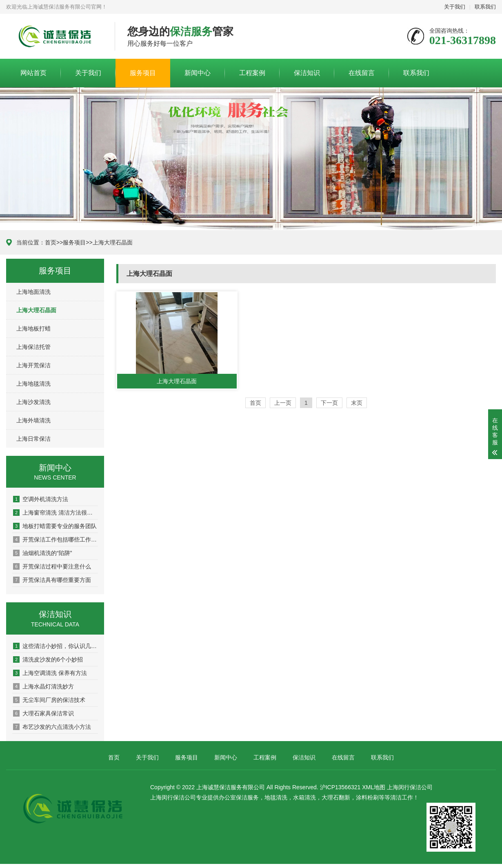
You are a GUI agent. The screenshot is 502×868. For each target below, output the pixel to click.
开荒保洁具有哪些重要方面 (52, 580)
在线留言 (362, 73)
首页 (51, 242)
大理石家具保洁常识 (43, 713)
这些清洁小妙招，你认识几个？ (56, 646)
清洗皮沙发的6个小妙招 (48, 659)
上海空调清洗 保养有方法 (50, 673)
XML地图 (374, 787)
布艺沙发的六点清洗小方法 (52, 727)
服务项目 (143, 73)
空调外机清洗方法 (41, 499)
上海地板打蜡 (33, 329)
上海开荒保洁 (33, 365)
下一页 (329, 403)
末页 (357, 403)
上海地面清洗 (33, 292)
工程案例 (252, 73)
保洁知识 (307, 73)
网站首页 (33, 73)
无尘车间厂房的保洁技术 (49, 700)
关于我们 (455, 7)
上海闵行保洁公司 (410, 787)
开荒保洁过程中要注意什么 (52, 566)
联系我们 (485, 7)
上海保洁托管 (33, 347)
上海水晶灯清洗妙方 (43, 686)
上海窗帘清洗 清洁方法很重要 (56, 513)
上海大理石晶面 (113, 242)
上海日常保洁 (33, 439)
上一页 (283, 403)
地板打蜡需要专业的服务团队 (55, 526)
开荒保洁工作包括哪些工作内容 (56, 539)
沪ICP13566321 (340, 787)
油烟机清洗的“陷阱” (42, 553)
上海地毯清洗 (33, 384)
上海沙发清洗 (33, 402)
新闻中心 (198, 73)
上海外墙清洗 (33, 420)
